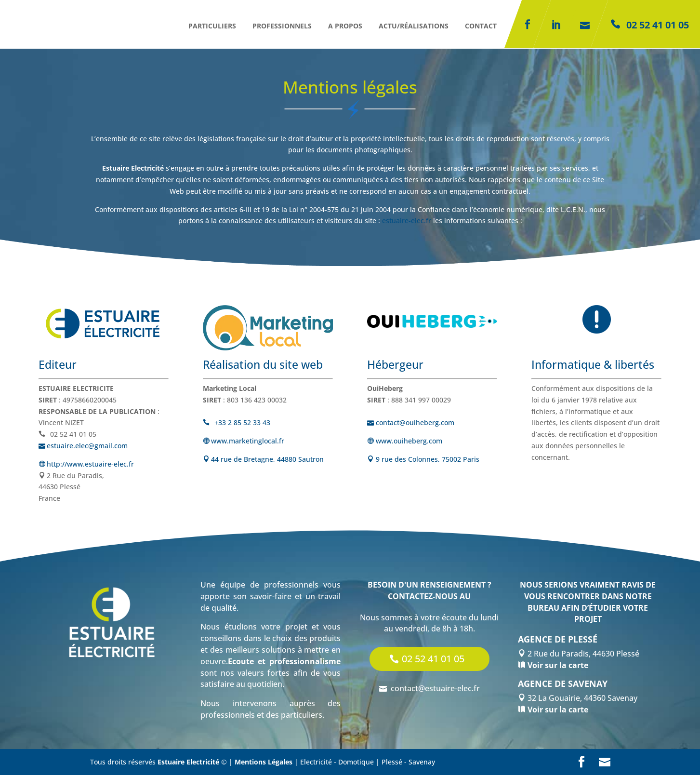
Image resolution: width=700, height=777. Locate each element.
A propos (345, 26)
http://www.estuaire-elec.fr (86, 466)
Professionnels (282, 26)
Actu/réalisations (414, 26)
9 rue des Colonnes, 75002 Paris (423, 460)
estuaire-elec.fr (407, 221)
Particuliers (212, 26)
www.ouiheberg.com (405, 442)
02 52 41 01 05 (433, 661)
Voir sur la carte (557, 667)
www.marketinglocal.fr (244, 442)
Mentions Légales (264, 764)
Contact (481, 26)
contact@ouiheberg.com (412, 423)
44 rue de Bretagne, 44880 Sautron (264, 460)
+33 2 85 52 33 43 (238, 423)
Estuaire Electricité (188, 764)
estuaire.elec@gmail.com (85, 448)
